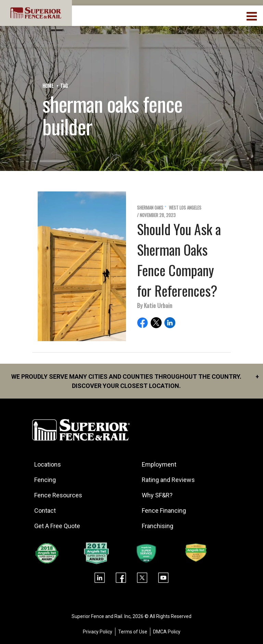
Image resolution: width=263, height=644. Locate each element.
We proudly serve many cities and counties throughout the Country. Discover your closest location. (135, 381)
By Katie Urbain (155, 305)
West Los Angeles (185, 208)
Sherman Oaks (150, 208)
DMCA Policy (167, 632)
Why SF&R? (157, 495)
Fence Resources (58, 495)
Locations (48, 464)
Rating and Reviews (168, 480)
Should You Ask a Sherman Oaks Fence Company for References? (179, 260)
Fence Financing (164, 511)
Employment (159, 464)
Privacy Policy (98, 632)
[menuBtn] (252, 15)
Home (48, 86)
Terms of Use (133, 632)
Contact (45, 511)
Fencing (45, 480)
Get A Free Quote (57, 526)
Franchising (158, 526)
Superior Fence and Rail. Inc (101, 616)
